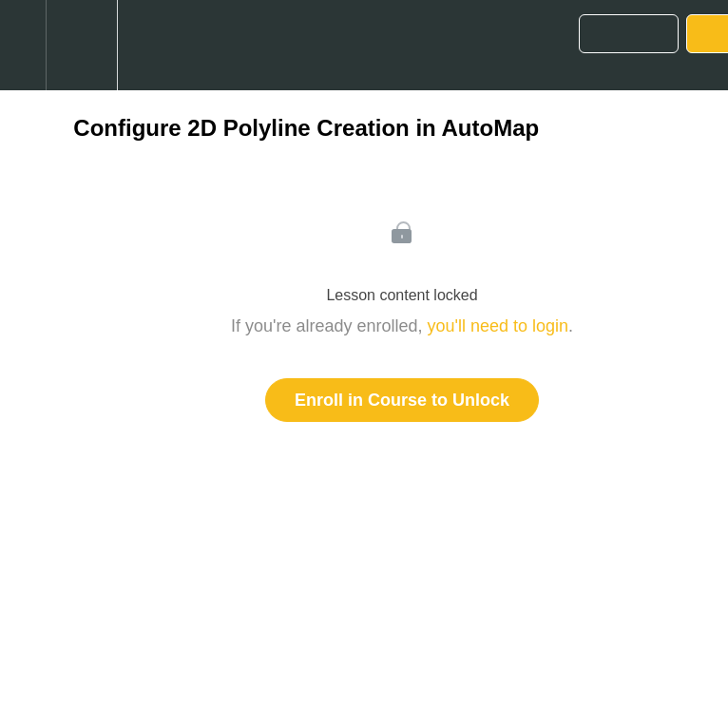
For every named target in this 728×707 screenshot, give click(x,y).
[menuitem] (81, 45)
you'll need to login (498, 326)
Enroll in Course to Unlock (402, 400)
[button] (23, 45)
